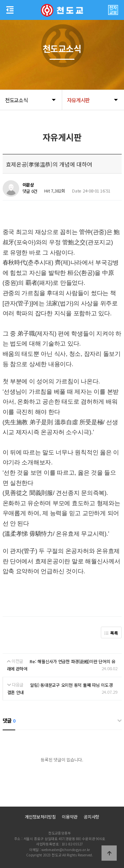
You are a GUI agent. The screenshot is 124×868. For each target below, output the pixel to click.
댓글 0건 (30, 191)
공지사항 (91, 817)
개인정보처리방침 (40, 817)
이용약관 (70, 817)
